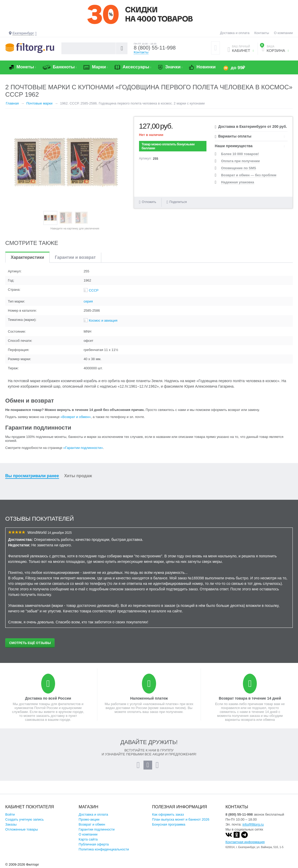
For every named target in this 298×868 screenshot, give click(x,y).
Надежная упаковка (238, 182)
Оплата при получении (240, 161)
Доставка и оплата (235, 33)
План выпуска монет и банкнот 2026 (181, 819)
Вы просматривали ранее (32, 476)
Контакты (262, 33)
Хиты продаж (78, 476)
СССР (94, 290)
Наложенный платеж (149, 698)
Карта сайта (88, 839)
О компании (283, 33)
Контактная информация (245, 842)
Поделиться (177, 202)
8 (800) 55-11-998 (155, 48)
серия (88, 301)
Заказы (11, 824)
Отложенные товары (22, 829)
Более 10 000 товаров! (240, 154)
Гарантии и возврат (75, 257)
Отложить (149, 202)
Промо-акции (89, 819)
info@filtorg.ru (253, 824)
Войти (10, 814)
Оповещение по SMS (239, 168)
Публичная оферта (94, 844)
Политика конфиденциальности (104, 849)
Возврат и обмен (92, 824)
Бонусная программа (169, 824)
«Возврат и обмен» (76, 417)
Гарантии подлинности (97, 829)
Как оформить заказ (168, 814)
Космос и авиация (103, 320)
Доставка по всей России (48, 698)
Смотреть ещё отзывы (30, 643)
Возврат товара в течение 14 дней (250, 698)
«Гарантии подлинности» (83, 448)
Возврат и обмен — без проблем (249, 175)
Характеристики (27, 257)
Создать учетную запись (25, 819)
